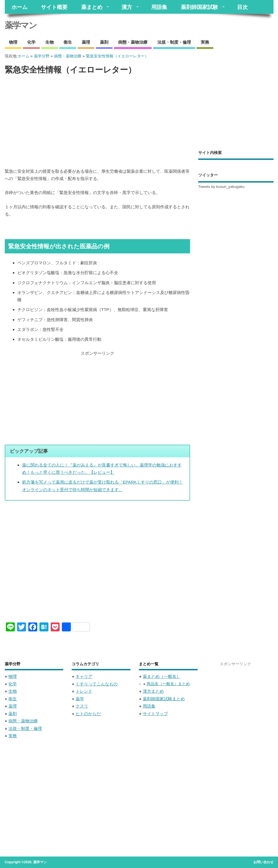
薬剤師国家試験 (199, 7)
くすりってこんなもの (97, 684)
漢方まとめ (153, 691)
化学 (31, 42)
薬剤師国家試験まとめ (164, 699)
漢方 (127, 7)
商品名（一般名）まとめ (168, 684)
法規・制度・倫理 (174, 42)
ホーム (19, 7)
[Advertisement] (97, 122)
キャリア (84, 676)
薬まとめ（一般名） (162, 676)
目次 (242, 7)
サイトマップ (155, 714)
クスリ (82, 706)
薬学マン (21, 25)
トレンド (84, 691)
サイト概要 (54, 7)
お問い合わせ (263, 862)
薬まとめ (92, 7)
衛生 (68, 42)
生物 (50, 42)
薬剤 (104, 42)
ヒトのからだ (88, 714)
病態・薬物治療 (133, 42)
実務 (205, 42)
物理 (13, 42)
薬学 (80, 699)
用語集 (159, 7)
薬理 (86, 42)
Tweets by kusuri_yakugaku (221, 187)
